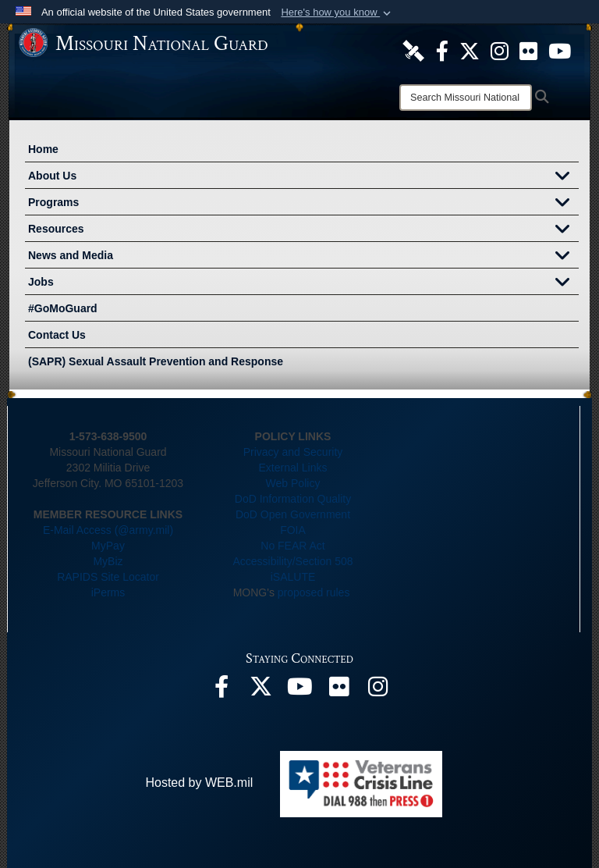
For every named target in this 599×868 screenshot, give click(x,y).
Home (43, 149)
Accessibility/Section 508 (292, 561)
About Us (303, 177)
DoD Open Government (293, 514)
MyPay (108, 546)
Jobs (303, 283)
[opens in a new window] (413, 50)
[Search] (466, 98)
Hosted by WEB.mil (199, 783)
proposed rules (314, 592)
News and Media (303, 257)
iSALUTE (293, 577)
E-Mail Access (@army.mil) (108, 530)
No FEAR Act (292, 546)
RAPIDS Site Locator (108, 577)
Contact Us (57, 335)
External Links (293, 468)
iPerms (108, 592)
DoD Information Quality (293, 499)
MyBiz (108, 561)
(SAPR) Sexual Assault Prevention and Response (156, 361)
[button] (337, 12)
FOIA (293, 530)
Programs (303, 204)
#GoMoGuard (63, 308)
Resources (303, 230)
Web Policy (293, 483)
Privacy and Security (293, 452)
